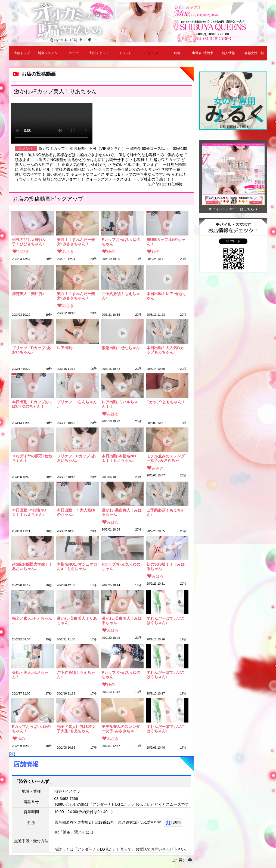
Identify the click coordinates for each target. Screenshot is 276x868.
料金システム (48, 53)
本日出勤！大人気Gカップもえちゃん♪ (165, 350)
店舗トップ (22, 53)
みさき (68, 252)
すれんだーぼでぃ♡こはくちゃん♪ (166, 621)
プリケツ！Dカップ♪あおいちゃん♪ (31, 350)
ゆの (111, 252)
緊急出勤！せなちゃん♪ (122, 348)
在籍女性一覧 (254, 53)
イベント (125, 53)
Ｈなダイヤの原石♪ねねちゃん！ (32, 458)
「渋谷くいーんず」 (34, 781)
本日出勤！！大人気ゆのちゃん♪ (76, 512)
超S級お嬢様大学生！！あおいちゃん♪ (32, 566)
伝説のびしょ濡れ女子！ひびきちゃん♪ (29, 242)
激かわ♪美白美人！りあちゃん (77, 621)
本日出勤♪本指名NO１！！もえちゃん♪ (119, 458)
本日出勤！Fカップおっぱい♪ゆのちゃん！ (32, 404)
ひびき (23, 252)
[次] (12, 754)
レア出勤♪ (65, 348)
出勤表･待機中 (203, 53)
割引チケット (99, 53)
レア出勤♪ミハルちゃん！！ (120, 404)
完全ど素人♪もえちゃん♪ (32, 621)
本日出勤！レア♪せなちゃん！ (167, 296)
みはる (113, 414)
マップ (73, 53)
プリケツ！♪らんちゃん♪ (77, 404)
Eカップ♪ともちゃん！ (166, 402)
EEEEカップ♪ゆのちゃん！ (166, 242)
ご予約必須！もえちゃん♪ (121, 296)
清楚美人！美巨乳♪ (28, 294)
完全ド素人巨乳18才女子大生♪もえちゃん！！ (77, 729)
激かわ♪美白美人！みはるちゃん (122, 512)
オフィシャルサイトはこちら (231, 209)
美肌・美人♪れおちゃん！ (30, 675)
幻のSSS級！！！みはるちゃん (166, 566)
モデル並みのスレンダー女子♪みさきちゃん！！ (166, 458)
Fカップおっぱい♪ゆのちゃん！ (121, 242)
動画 (177, 53)
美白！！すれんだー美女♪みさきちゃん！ (76, 242)
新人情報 (228, 53)
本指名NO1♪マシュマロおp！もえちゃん (77, 566)
